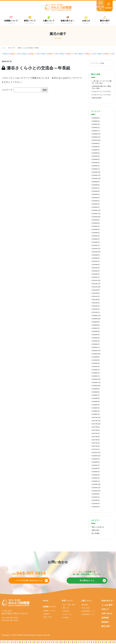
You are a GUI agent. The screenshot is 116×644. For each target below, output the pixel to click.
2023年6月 (96, 230)
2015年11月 (96, 488)
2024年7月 (96, 188)
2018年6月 (96, 398)
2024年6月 (96, 191)
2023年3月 (96, 239)
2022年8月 (96, 258)
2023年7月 (96, 226)
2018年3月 (96, 408)
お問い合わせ (107, 613)
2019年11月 (96, 351)
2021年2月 (96, 309)
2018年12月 (96, 379)
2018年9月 (96, 389)
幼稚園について (49, 607)
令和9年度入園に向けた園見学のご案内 (102, 87)
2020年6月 (96, 332)
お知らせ (105, 609)
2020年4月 (96, 338)
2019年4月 (96, 367)
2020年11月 (96, 316)
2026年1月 (96, 131)
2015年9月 (96, 494)
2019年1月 (96, 376)
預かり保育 (86, 608)
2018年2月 (96, 411)
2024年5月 (96, 194)
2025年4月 (96, 159)
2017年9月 (96, 427)
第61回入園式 (97, 98)
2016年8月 (96, 462)
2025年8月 (96, 147)
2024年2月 (96, 204)
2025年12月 (96, 134)
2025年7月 (96, 150)
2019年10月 (96, 354)
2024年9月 (96, 182)
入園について (86, 601)
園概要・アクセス (50, 611)
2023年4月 (96, 236)
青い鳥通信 (96, 533)
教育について (67, 601)
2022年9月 (96, 255)
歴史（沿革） (48, 617)
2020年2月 (96, 344)
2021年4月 (96, 306)
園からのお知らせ (98, 527)
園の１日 (66, 608)
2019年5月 (96, 363)
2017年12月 (96, 418)
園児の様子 (96, 530)
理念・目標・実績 (69, 605)
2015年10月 (96, 491)
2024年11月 (96, 175)
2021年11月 (96, 284)
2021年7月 (96, 296)
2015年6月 (96, 500)
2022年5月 (96, 268)
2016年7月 (96, 465)
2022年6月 (96, 265)
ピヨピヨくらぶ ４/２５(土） (102, 95)
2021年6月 (96, 300)
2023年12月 (96, 210)
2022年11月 (96, 249)
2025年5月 (96, 156)
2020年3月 (96, 341)
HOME (46, 601)
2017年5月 (96, 440)
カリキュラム (67, 614)
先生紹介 (66, 617)
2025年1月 (96, 169)
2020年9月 (96, 322)
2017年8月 (96, 430)
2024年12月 (96, 172)
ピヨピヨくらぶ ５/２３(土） (102, 91)
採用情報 (105, 618)
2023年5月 (96, 233)
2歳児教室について (88, 614)
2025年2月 (96, 166)
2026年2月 (96, 128)
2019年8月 (96, 357)
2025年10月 (96, 140)
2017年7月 (96, 433)
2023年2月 (96, 242)
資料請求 (105, 622)
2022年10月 (96, 252)
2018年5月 (96, 402)
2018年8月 (96, 392)
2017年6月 (96, 437)
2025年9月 (96, 144)
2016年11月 (96, 453)
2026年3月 (96, 124)
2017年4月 (96, 443)
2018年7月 (96, 395)
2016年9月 (96, 459)
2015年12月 (96, 484)
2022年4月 (96, 271)
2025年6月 (96, 153)
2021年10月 (96, 287)
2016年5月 (96, 472)
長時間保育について (89, 611)
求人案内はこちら (87, 580)
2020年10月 (96, 319)
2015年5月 (96, 504)
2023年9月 (96, 220)
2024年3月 (96, 201)
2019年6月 (96, 360)
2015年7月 (96, 497)
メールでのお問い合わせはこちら (29, 580)
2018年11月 (96, 382)
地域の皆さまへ (108, 601)
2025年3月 (96, 163)
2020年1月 (96, 347)
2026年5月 (96, 118)
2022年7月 (96, 261)
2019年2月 (96, 373)
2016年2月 (96, 478)
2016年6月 (96, 469)
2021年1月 (96, 312)
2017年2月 (96, 446)
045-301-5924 (31, 573)
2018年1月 (96, 414)
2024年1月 (96, 207)
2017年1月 (96, 449)
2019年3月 (96, 370)
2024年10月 (96, 179)
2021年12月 (96, 281)
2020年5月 (96, 335)
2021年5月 (96, 303)
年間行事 (66, 611)
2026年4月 (96, 121)
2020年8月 (96, 325)
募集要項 (85, 605)
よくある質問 (107, 605)
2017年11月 (96, 421)
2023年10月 (96, 217)
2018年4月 (96, 405)
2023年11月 (96, 214)
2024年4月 (96, 198)
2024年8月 (96, 185)
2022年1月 (96, 277)
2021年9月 (96, 290)
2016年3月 (96, 475)
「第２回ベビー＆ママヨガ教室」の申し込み (102, 82)
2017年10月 (96, 424)
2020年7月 (96, 328)
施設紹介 (47, 614)
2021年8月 (96, 293)
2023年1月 (96, 245)
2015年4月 (96, 507)
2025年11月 (96, 137)
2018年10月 (96, 386)
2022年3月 (96, 274)
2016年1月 (96, 481)
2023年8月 (96, 223)
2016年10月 (96, 456)
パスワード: (21, 90)
